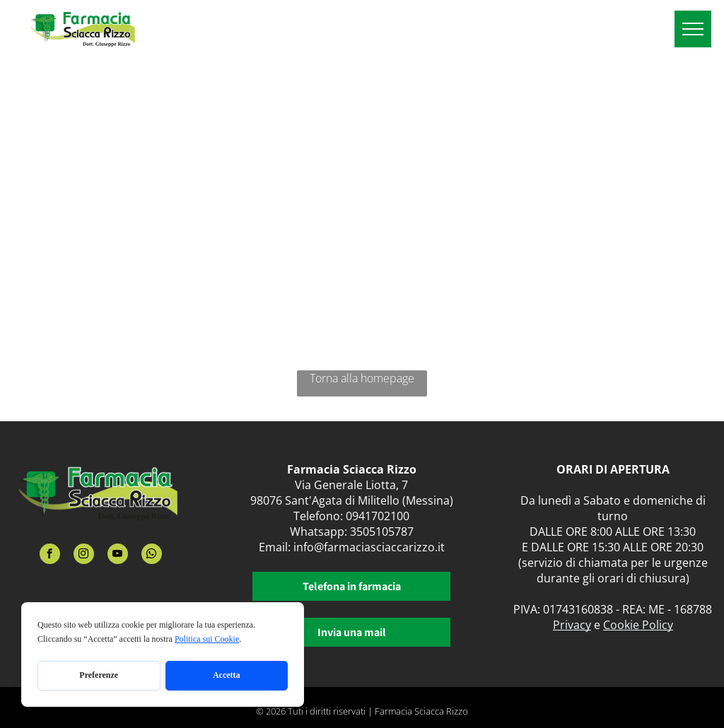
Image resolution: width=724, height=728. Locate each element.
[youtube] (118, 556)
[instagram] (84, 556)
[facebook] (50, 556)
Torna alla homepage (362, 378)
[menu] (693, 29)
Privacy (572, 625)
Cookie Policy (638, 625)
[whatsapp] (152, 556)
